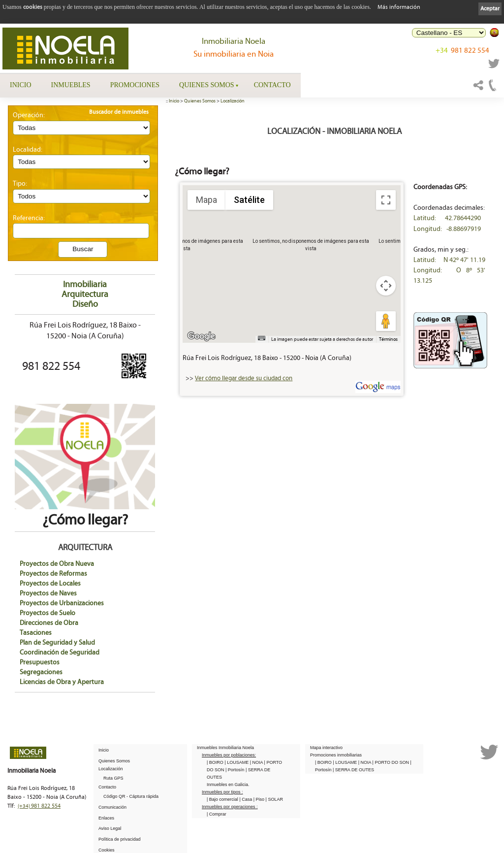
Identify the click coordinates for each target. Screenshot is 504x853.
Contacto (272, 85)
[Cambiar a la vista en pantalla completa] (386, 200)
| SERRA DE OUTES (353, 769)
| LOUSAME (237, 762)
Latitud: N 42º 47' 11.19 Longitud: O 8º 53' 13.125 (449, 270)
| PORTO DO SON (392, 762)
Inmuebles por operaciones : (230, 806)
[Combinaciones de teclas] (261, 338)
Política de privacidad (120, 839)
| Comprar (217, 814)
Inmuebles (71, 85)
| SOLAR (274, 799)
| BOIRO (216, 762)
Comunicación (112, 807)
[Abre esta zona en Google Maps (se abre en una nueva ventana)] (201, 336)
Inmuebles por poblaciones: (229, 755)
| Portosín (236, 769)
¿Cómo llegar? (85, 512)
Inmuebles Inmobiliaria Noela (225, 747)
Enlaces (106, 818)
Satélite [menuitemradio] (249, 200)
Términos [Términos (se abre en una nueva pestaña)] (388, 339)
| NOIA (257, 762)
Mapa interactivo (326, 747)
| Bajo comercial (223, 799)
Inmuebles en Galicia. (228, 784)
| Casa (246, 799)
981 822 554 (462, 50)
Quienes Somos (207, 85)
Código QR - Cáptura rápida (131, 796)
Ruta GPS (113, 778)
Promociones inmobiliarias (336, 755)
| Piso (260, 799)
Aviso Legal (110, 828)
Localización (233, 101)
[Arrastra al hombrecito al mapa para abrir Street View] (386, 321)
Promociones (135, 85)
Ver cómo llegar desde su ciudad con (244, 378)
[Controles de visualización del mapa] (386, 286)
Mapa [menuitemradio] (206, 200)
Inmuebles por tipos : (222, 791)
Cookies (107, 850)
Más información (399, 7)
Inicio (21, 85)
